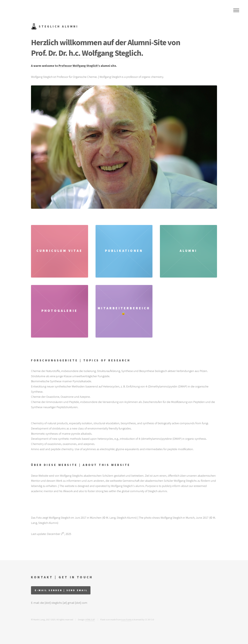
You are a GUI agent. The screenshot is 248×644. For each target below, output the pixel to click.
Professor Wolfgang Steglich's (79, 66)
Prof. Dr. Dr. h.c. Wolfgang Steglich (86, 53)
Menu (236, 10)
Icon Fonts (126, 619)
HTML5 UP (90, 619)
